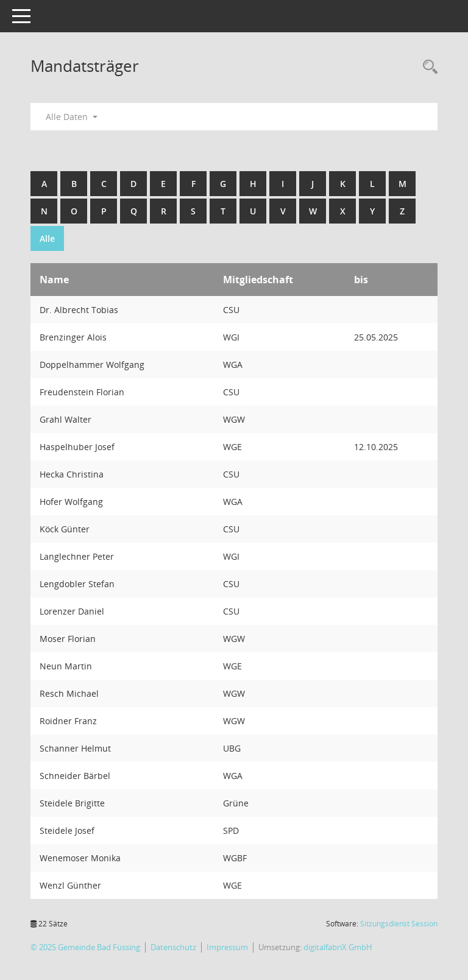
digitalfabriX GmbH (338, 947)
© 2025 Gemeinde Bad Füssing (85, 947)
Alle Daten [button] (72, 117)
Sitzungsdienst (399, 924)
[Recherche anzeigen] (427, 67)
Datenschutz (173, 947)
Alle (47, 238)
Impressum (227, 947)
